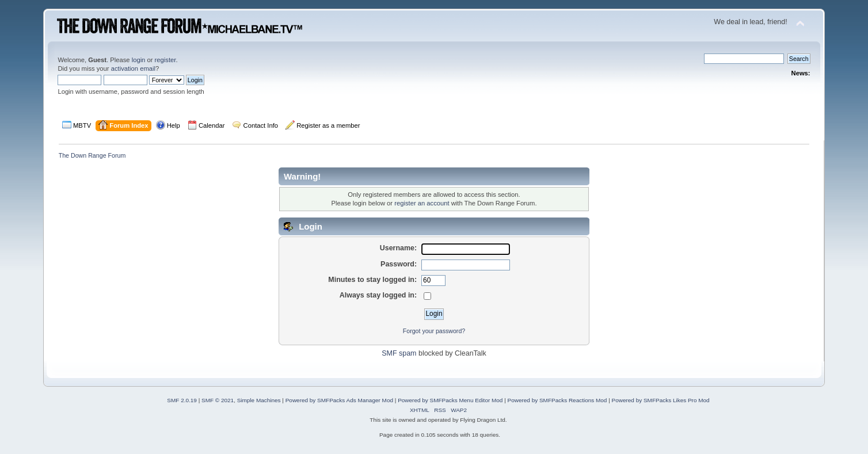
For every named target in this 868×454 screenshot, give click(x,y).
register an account (422, 203)
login (139, 60)
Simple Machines (259, 400)
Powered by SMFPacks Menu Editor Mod (450, 400)
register (165, 60)
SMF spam (399, 353)
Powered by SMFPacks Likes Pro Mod (661, 400)
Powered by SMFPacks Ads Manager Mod (339, 400)
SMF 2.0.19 (182, 400)
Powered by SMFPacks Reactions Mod (557, 400)
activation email (133, 68)
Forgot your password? (434, 331)
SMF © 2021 (218, 400)
